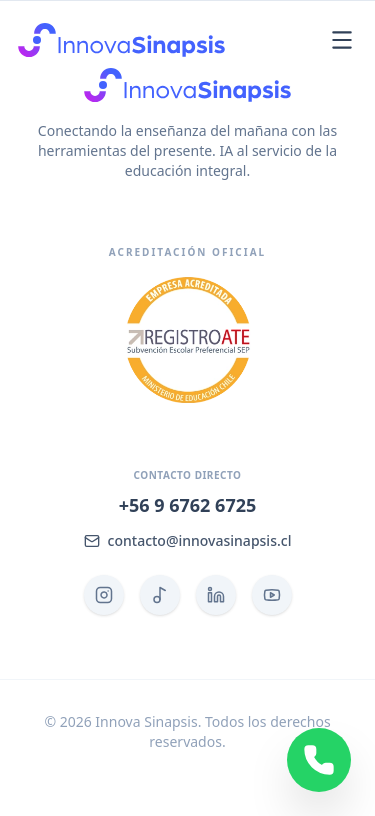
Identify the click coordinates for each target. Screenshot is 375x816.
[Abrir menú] (342, 40)
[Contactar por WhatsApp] (319, 760)
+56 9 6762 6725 (188, 505)
